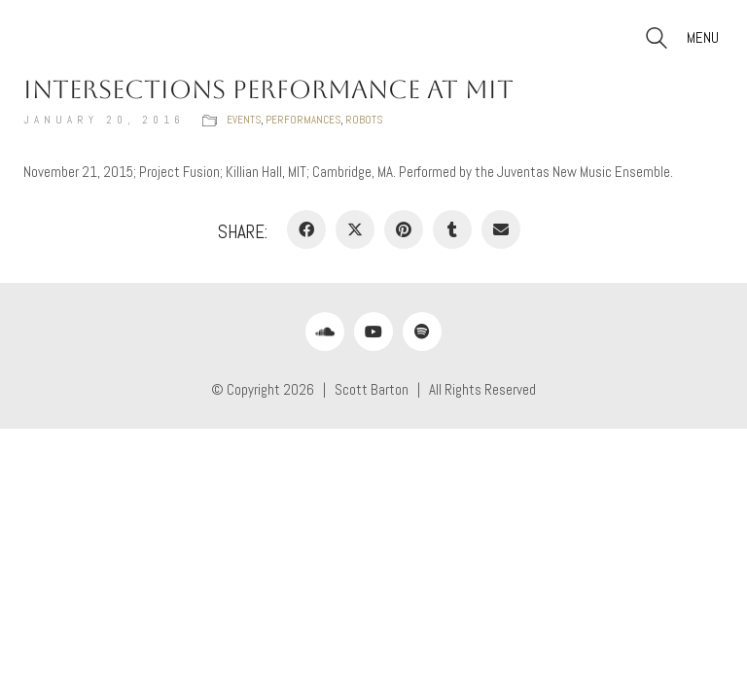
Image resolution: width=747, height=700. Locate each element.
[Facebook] (306, 229)
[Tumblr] (452, 229)
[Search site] (657, 40)
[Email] (501, 229)
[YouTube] (373, 332)
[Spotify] (422, 332)
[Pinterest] (404, 229)
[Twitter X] (355, 229)
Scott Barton (372, 389)
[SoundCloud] (325, 332)
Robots (364, 120)
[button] (705, 38)
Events (244, 120)
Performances (303, 120)
